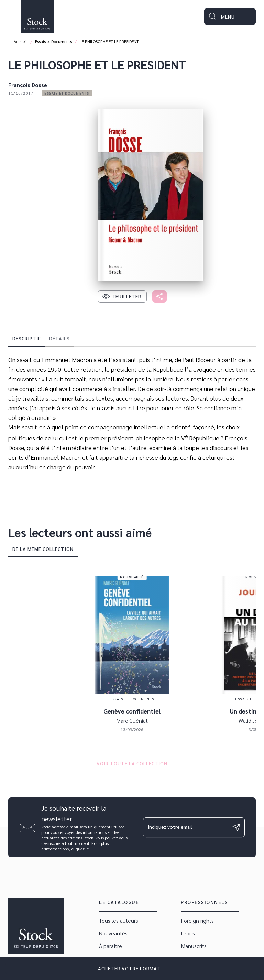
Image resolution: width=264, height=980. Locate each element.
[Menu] (230, 17)
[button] (67, 93)
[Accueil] (37, 16)
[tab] (27, 338)
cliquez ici (80, 849)
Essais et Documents (53, 41)
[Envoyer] (236, 827)
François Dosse (28, 85)
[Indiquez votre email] (185, 827)
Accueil (20, 41)
